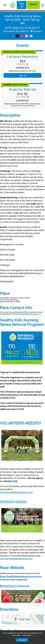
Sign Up (22, 5)
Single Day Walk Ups (23, 89)
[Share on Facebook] (13, 36)
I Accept (22, 640)
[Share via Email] (27, 36)
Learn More (27, 635)
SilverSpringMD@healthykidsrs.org (28, 314)
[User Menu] (43, 5)
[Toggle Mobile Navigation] (5, 5)
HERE (15, 481)
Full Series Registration (22, 57)
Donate (33, 4)
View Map (22, 619)
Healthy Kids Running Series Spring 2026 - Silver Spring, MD (22, 20)
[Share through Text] (31, 36)
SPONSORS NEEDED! (13, 502)
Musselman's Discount (15, 586)
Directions (37, 31)
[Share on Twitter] (17, 36)
